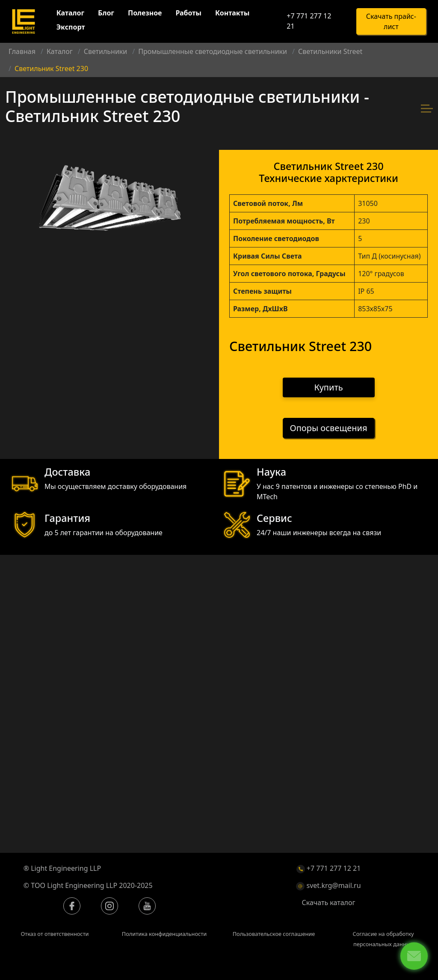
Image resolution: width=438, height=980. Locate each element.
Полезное (145, 13)
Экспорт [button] (71, 27)
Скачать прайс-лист (391, 22)
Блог (106, 13)
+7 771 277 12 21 (309, 21)
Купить (329, 387)
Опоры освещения (329, 428)
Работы (189, 13)
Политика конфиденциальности (164, 934)
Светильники (106, 51)
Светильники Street (330, 51)
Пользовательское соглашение (274, 934)
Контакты (232, 13)
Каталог (70, 13)
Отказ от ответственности (55, 934)
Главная (22, 51)
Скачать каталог (329, 903)
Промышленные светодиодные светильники (213, 51)
